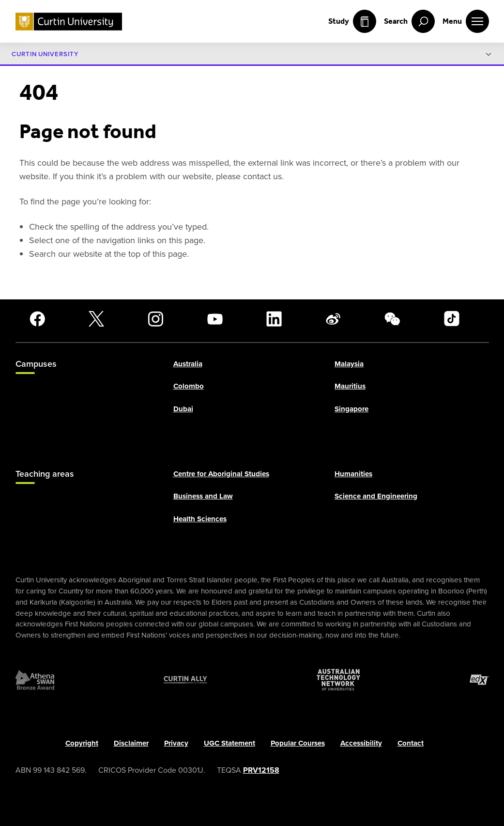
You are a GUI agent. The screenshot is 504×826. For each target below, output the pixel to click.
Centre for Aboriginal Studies (221, 474)
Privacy (176, 743)
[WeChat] (392, 319)
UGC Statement (229, 743)
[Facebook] (37, 319)
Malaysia (349, 364)
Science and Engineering (376, 497)
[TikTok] (452, 319)
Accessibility (361, 743)
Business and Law (203, 497)
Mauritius (350, 386)
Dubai (183, 409)
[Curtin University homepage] (69, 22)
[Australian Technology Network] (338, 680)
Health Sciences (200, 519)
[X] (96, 319)
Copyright (82, 743)
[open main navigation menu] (466, 21)
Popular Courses (298, 743)
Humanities (353, 474)
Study (352, 21)
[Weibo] (333, 319)
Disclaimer (131, 743)
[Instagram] (155, 319)
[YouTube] (215, 319)
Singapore (351, 409)
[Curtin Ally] (185, 680)
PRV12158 (261, 770)
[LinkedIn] (274, 319)
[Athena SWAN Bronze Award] (35, 680)
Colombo (189, 386)
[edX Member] (479, 680)
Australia (188, 364)
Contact (411, 743)
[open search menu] (409, 21)
